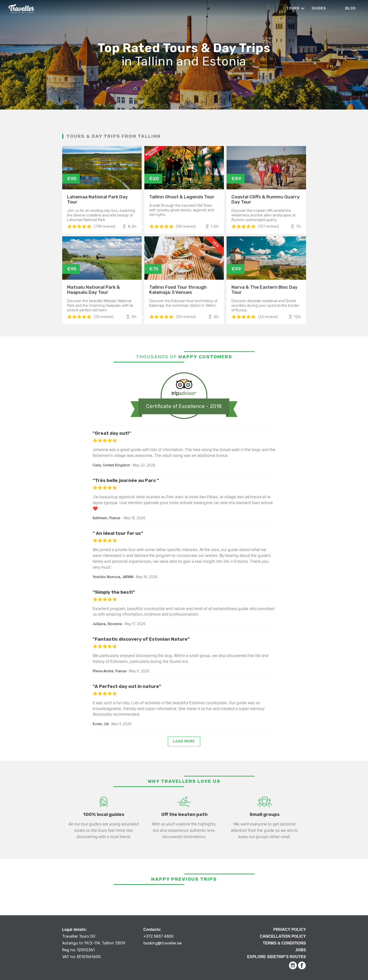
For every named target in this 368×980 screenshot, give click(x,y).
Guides (319, 8)
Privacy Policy (290, 929)
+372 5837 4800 (159, 936)
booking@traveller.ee (163, 943)
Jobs (301, 950)
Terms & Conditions (284, 943)
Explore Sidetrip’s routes (277, 957)
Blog (351, 8)
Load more (184, 741)
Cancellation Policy (283, 936)
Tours (293, 8)
